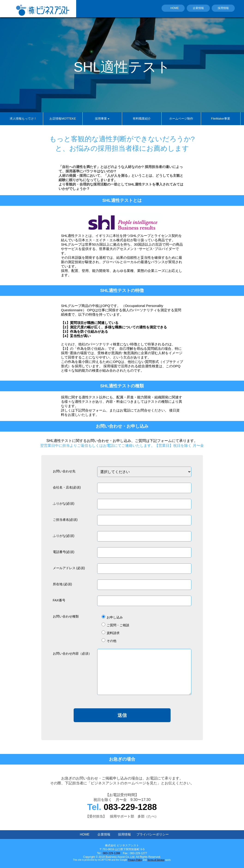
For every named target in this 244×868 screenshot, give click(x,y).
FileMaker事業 (221, 119)
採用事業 (102, 119)
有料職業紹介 (142, 119)
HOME (175, 8)
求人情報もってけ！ (23, 119)
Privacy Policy (135, 860)
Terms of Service (156, 860)
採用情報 (223, 8)
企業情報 (198, 8)
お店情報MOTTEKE (63, 119)
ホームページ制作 (181, 119)
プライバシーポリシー (153, 834)
